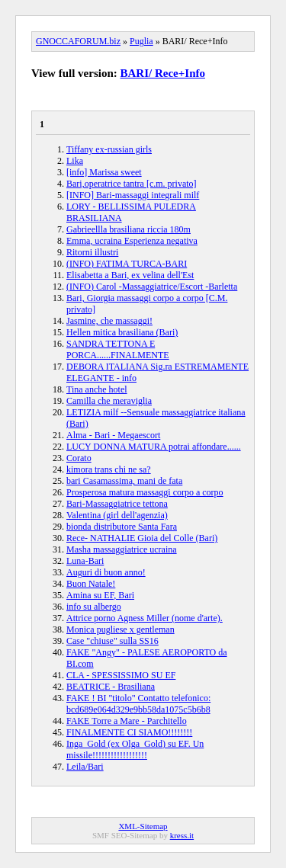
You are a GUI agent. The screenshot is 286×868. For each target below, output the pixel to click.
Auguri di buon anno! (106, 572)
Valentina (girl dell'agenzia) (117, 515)
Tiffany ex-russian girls (109, 149)
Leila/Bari (85, 767)
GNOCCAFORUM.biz (78, 41)
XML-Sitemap (143, 826)
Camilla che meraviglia (109, 401)
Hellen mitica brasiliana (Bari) (122, 332)
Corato (79, 458)
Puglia (141, 41)
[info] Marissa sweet (104, 172)
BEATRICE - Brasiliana (111, 687)
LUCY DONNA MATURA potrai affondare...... (154, 447)
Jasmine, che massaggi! (109, 321)
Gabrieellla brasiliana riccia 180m (129, 229)
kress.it (182, 835)
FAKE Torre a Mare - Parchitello (127, 721)
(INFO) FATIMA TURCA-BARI (127, 264)
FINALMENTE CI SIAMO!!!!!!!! (129, 732)
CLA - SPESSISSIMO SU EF (121, 675)
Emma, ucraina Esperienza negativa (132, 241)
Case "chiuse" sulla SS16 (112, 641)
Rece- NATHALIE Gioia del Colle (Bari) (142, 538)
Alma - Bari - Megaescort (113, 435)
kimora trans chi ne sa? (109, 469)
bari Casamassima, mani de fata (124, 481)
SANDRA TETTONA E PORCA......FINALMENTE (118, 349)
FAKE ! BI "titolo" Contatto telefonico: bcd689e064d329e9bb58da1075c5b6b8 (138, 704)
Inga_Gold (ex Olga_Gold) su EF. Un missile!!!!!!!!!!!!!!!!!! (135, 749)
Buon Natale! (91, 584)
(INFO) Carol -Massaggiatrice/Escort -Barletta (152, 287)
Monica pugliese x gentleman (121, 629)
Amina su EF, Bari (100, 595)
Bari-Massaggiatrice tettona (117, 504)
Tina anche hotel (97, 389)
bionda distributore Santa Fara (122, 527)
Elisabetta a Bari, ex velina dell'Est (130, 275)
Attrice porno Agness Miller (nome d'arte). (145, 618)
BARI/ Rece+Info (163, 73)
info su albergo (94, 607)
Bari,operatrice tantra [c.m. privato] (132, 184)
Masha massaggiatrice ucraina (122, 549)
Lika (75, 161)
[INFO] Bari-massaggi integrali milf (133, 195)
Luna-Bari (85, 561)
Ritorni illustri (92, 252)
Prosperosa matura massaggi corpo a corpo (145, 492)
